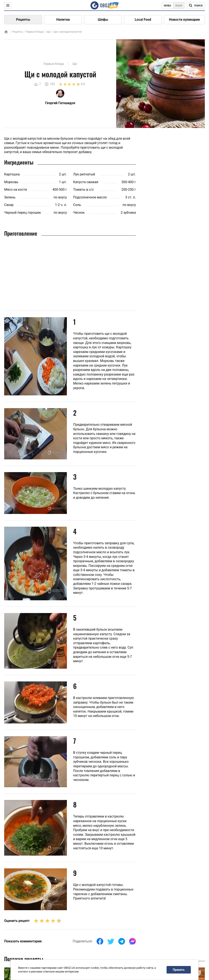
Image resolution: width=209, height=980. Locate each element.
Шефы (103, 20)
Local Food (143, 20)
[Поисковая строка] (196, 5)
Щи (48, 32)
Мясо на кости (16, 190)
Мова (168, 6)
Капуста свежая (86, 182)
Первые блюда (34, 32)
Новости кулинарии (184, 20)
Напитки (63, 20)
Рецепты (23, 20)
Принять (179, 970)
